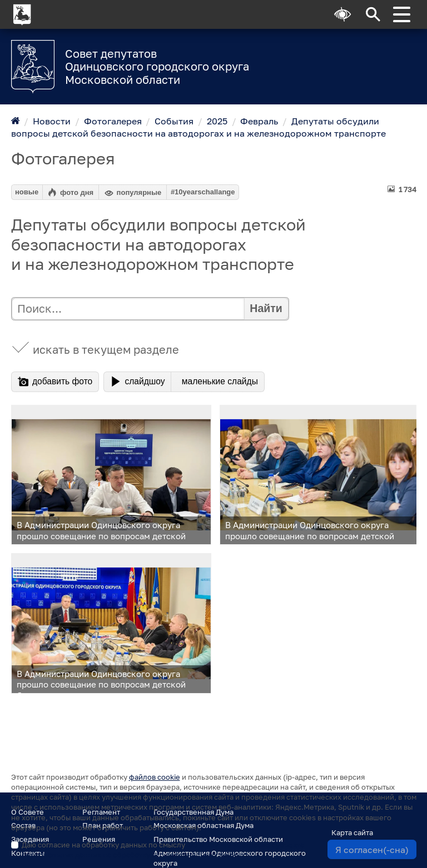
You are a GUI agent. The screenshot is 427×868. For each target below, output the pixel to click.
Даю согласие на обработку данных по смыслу (163, 850)
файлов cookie (155, 777)
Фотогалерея (113, 121)
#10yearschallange (203, 192)
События (174, 121)
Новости (52, 121)
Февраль (259, 121)
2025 (217, 121)
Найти (266, 308)
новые (27, 192)
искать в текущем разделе (106, 350)
